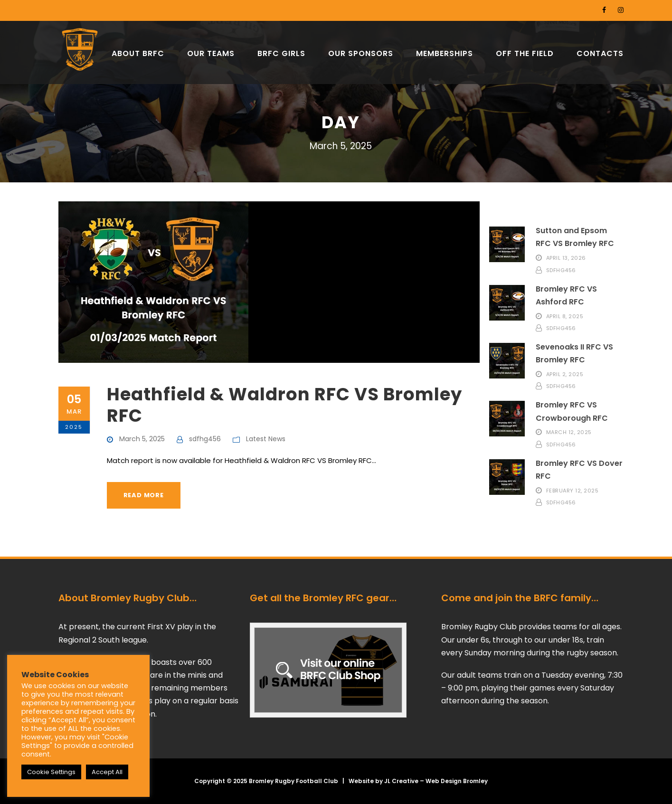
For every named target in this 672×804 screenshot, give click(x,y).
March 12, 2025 (569, 432)
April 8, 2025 (565, 316)
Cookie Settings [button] (51, 772)
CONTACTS (600, 53)
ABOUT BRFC (138, 53)
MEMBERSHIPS (445, 53)
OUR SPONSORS (361, 53)
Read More (144, 495)
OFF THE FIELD (525, 53)
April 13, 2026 (566, 258)
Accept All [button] (107, 772)
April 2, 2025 (565, 374)
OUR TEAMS (211, 53)
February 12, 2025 (573, 490)
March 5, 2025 (142, 439)
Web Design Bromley (457, 781)
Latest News (266, 439)
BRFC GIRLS (281, 53)
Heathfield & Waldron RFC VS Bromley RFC (284, 405)
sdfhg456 (205, 439)
